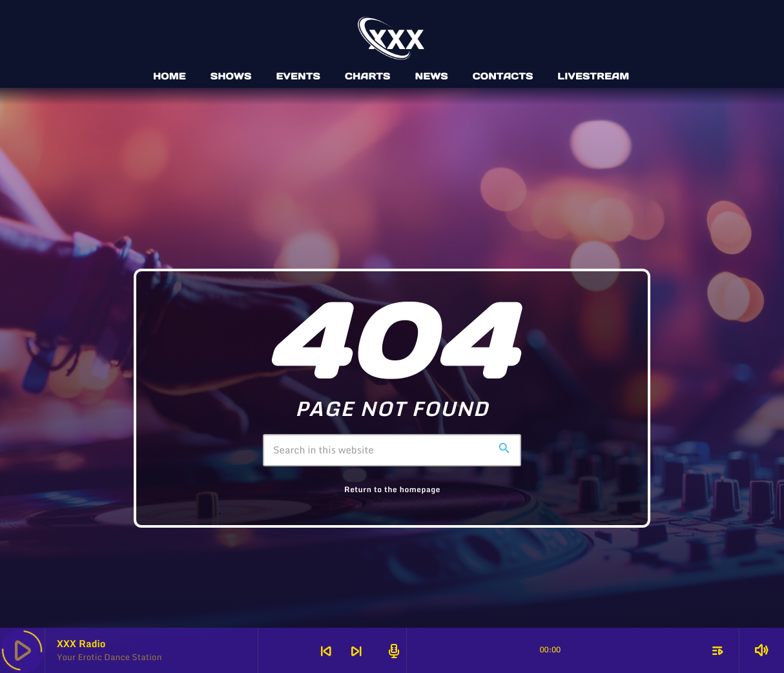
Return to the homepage (392, 490)
